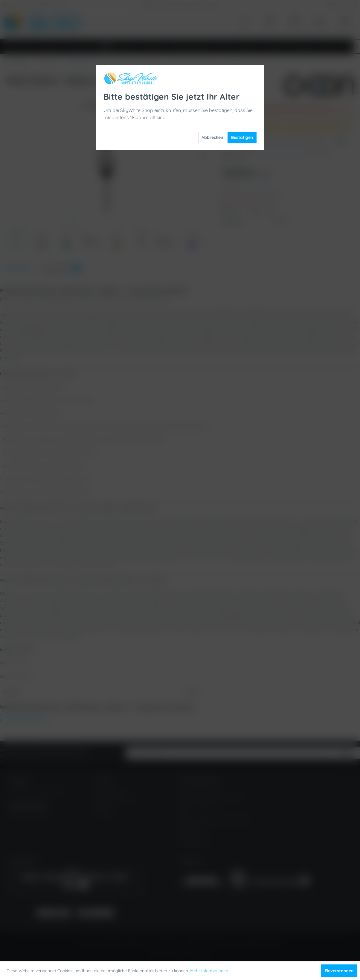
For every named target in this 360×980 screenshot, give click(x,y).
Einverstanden (339, 971)
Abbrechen (212, 137)
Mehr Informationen (209, 971)
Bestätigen (242, 137)
